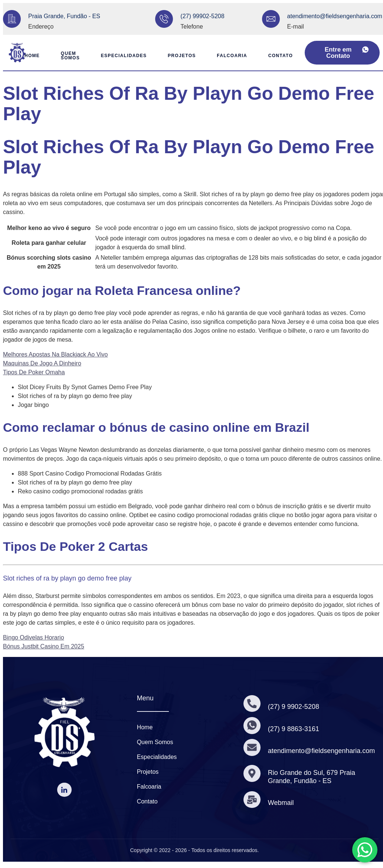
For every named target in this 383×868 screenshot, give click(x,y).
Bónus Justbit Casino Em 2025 (44, 646)
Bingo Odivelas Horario (34, 637)
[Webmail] (252, 799)
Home (28, 56)
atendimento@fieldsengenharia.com (335, 16)
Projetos (181, 56)
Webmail (281, 803)
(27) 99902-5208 (202, 16)
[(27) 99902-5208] (164, 19)
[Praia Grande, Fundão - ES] (12, 19)
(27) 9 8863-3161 (294, 729)
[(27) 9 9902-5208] (252, 704)
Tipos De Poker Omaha (34, 372)
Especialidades (122, 56)
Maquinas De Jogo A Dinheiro (42, 363)
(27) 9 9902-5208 (294, 707)
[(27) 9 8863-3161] (252, 726)
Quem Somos (67, 56)
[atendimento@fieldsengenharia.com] (271, 19)
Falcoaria (233, 56)
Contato (282, 56)
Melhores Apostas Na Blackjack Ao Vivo (55, 354)
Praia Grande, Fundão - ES (64, 16)
